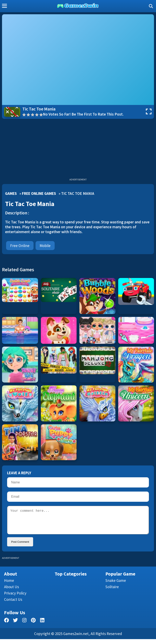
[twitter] (15, 626)
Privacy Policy (15, 598)
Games (11, 193)
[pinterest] (33, 626)
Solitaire (112, 592)
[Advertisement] (78, 149)
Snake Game (116, 585)
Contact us (13, 604)
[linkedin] (42, 626)
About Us (11, 592)
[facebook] (6, 626)
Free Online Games (39, 193)
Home (9, 585)
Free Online (20, 246)
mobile (45, 246)
